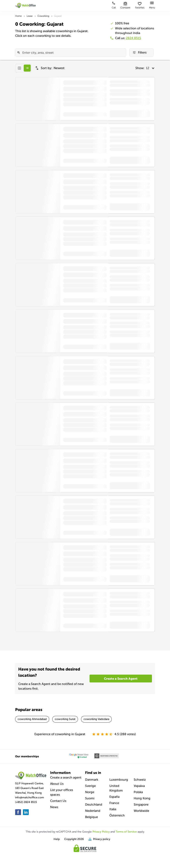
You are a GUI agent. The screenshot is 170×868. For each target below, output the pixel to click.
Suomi (90, 798)
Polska (138, 792)
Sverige (90, 786)
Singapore (141, 804)
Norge (90, 792)
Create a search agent (66, 777)
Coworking (43, 16)
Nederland (93, 811)
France (114, 803)
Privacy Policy (101, 832)
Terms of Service (126, 832)
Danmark (92, 780)
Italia (113, 809)
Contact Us (58, 801)
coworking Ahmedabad (32, 719)
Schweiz (140, 780)
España (114, 797)
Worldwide (141, 811)
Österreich (117, 815)
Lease (30, 16)
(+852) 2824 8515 (26, 802)
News (54, 807)
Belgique (92, 817)
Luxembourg (119, 780)
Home (18, 16)
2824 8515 (133, 38)
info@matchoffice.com (30, 797)
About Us (57, 784)
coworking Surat (65, 719)
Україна (139, 786)
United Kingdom (116, 788)
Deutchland (94, 804)
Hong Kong (142, 798)
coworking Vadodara (96, 719)
